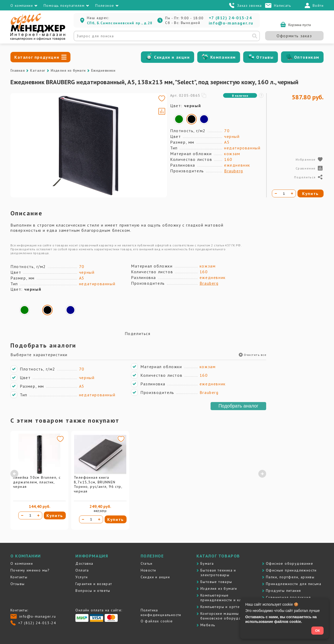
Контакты (19, 577)
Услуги (82, 577)
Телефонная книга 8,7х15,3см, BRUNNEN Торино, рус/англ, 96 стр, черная (98, 484)
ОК (317, 631)
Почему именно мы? (30, 570)
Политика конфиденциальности (161, 612)
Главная (18, 70)
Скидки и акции (172, 57)
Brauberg (234, 171)
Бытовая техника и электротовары (218, 573)
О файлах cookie (157, 621)
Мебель (208, 625)
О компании (22, 563)
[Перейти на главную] (38, 39)
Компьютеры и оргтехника (225, 607)
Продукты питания (283, 591)
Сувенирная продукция (288, 597)
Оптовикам (307, 57)
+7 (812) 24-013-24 (230, 18)
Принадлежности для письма (294, 584)
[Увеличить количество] (38, 515)
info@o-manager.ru (231, 23)
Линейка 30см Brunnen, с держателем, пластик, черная (37, 482)
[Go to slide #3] (26, 170)
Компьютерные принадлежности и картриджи (229, 598)
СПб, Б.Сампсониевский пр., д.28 (120, 23)
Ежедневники (103, 70)
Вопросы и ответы (93, 591)
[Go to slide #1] (26, 121)
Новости (148, 570)
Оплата (82, 570)
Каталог (38, 70)
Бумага (207, 563)
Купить (55, 515)
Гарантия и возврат (94, 584)
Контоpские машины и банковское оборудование (226, 616)
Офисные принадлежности (291, 570)
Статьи (147, 563)
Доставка (84, 563)
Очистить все (252, 355)
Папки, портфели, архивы (290, 577)
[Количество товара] (30, 515)
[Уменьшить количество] (22, 515)
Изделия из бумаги (68, 70)
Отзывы (265, 57)
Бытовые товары (216, 582)
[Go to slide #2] (26, 145)
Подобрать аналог (238, 406)
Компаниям (223, 57)
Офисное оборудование (290, 563)
